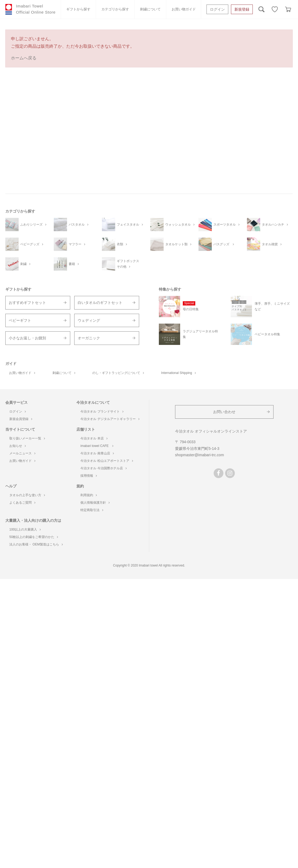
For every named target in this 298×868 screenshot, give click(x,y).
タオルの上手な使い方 (27, 495)
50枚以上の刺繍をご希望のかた (34, 537)
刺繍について (150, 9)
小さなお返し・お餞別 (27, 338)
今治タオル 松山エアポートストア (107, 461)
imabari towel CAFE (97, 446)
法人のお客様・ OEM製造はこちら (36, 544)
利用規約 (89, 495)
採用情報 (89, 476)
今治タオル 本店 (94, 438)
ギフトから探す (78, 9)
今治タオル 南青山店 (97, 453)
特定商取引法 (92, 510)
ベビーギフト (20, 320)
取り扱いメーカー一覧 (27, 438)
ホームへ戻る (24, 58)
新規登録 (242, 9)
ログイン (217, 9)
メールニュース (22, 453)
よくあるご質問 (22, 503)
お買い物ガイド (184, 9)
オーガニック (89, 338)
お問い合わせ (224, 412)
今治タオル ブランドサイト (102, 411)
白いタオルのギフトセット (100, 303)
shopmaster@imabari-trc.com (200, 455)
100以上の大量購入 (25, 529)
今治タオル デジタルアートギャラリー (110, 419)
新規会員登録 (21, 419)
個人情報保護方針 (95, 503)
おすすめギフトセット (27, 303)
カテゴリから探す (115, 9)
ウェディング (89, 320)
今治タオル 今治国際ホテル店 (103, 468)
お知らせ (18, 446)
